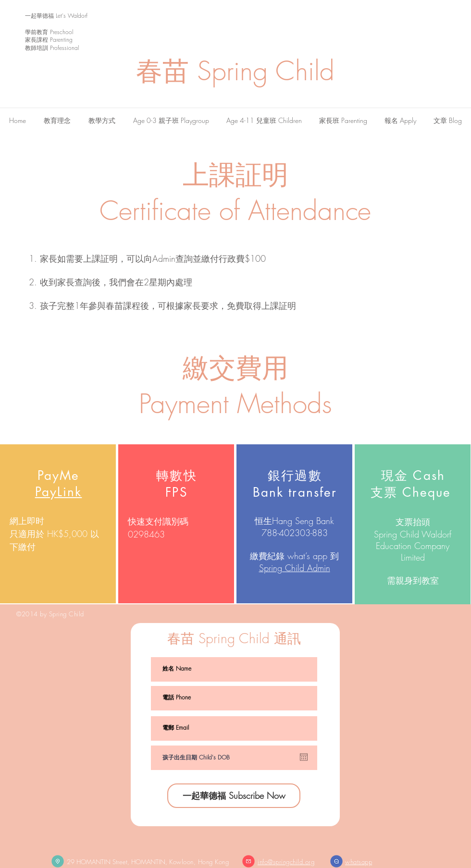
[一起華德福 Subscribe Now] (234, 796)
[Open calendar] (304, 757)
